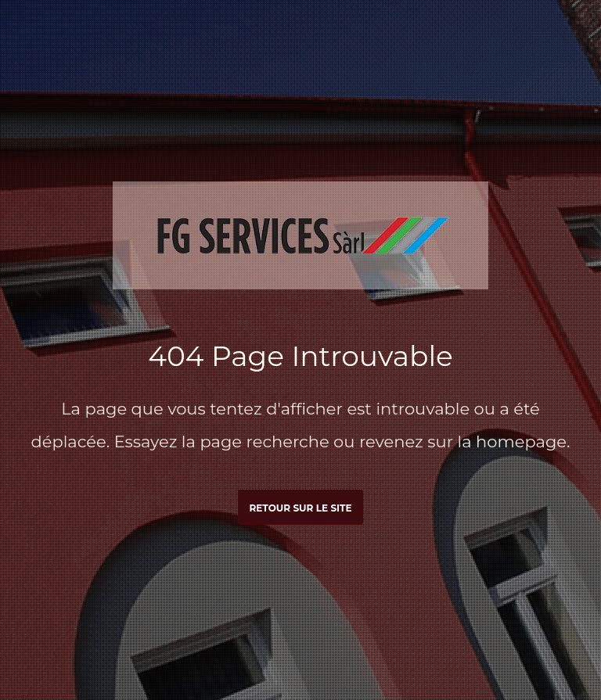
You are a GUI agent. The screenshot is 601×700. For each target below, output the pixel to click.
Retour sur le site (300, 508)
